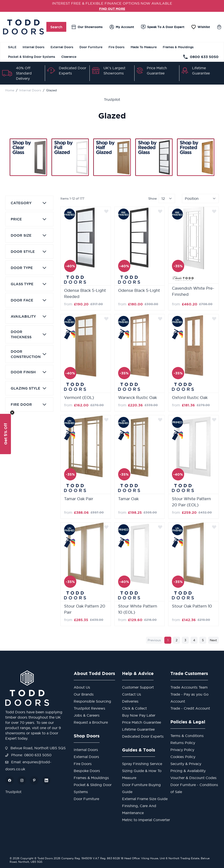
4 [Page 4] (194, 640)
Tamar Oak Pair (79, 499)
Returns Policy (183, 743)
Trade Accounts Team (189, 687)
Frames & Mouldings (178, 47)
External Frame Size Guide (145, 799)
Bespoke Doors (87, 771)
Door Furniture (91, 47)
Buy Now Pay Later (139, 715)
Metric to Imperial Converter (146, 820)
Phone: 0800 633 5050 (28, 755)
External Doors (62, 47)
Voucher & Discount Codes (193, 778)
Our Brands (84, 694)
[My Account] (122, 27)
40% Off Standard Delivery (24, 73)
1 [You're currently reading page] (168, 640)
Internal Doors (33, 47)
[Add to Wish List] (106, 211)
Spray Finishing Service (142, 764)
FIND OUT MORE (112, 9)
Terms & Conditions (187, 736)
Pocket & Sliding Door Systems (32, 57)
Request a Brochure (91, 722)
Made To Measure (144, 47)
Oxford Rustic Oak (190, 398)
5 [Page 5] (203, 640)
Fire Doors (116, 47)
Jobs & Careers (87, 715)
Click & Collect (134, 708)
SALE (12, 47)
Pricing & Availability (188, 771)
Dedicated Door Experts (143, 736)
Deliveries (130, 701)
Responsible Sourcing (92, 701)
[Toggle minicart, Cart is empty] (219, 27)
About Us (82, 687)
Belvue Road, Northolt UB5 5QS (35, 748)
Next (213, 640)
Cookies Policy (183, 757)
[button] (5, 434)
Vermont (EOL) (79, 398)
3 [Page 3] (185, 640)
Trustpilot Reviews (89, 708)
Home (10, 90)
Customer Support (138, 687)
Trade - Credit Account (190, 708)
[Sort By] (200, 198)
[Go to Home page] (23, 27)
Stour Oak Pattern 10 (192, 606)
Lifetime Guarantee (138, 729)
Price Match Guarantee (142, 722)
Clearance (69, 57)
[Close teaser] (12, 413)
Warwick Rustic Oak (137, 398)
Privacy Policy (182, 750)
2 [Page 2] (177, 640)
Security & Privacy (186, 764)
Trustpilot (112, 99)
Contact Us (132, 694)
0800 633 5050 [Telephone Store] (201, 57)
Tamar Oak (128, 499)
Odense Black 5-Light (139, 290)
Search (56, 27)
